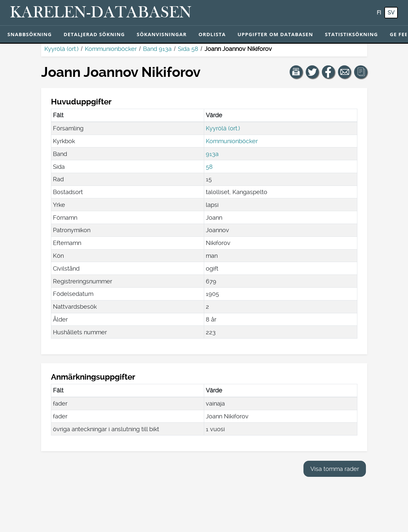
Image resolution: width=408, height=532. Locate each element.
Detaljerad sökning (94, 34)
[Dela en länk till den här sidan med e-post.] (345, 72)
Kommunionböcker (111, 49)
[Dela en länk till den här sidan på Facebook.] (328, 72)
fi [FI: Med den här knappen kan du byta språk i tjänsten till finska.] (379, 13)
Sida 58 (188, 49)
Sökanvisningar (162, 34)
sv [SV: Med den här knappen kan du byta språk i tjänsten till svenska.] (391, 13)
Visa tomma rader (335, 469)
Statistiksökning (351, 34)
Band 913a (157, 49)
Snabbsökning (30, 34)
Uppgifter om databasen (275, 34)
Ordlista (212, 34)
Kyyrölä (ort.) (61, 49)
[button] (296, 72)
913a (212, 154)
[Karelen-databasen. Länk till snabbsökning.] (101, 13)
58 (209, 167)
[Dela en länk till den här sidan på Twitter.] (312, 72)
